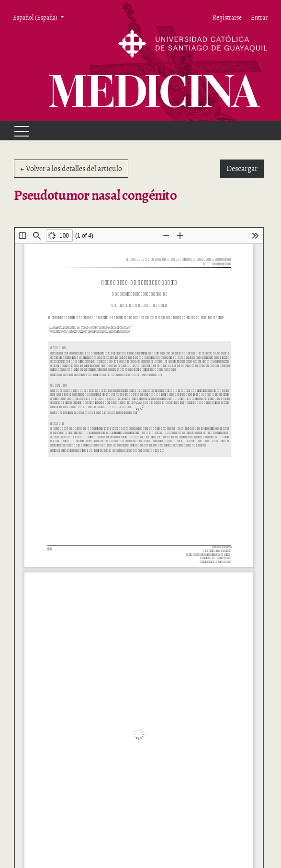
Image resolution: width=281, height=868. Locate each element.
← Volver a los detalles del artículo (71, 169)
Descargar (245, 168)
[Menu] (17, 131)
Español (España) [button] (36, 17)
